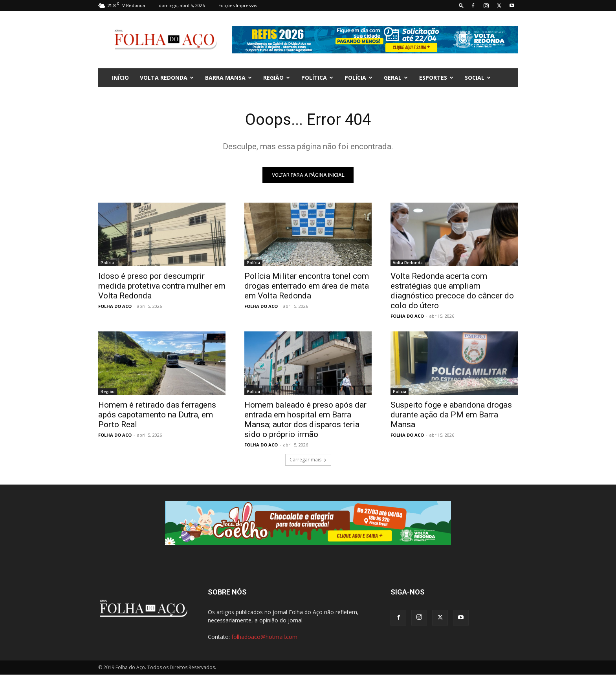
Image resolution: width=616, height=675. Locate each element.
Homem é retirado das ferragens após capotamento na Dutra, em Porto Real (157, 415)
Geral (396, 78)
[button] (461, 5)
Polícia (358, 78)
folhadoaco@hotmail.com (264, 637)
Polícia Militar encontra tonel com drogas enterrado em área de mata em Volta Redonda (307, 286)
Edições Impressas (238, 5)
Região (277, 78)
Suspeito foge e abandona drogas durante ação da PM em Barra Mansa (451, 415)
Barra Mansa (228, 78)
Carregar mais (308, 460)
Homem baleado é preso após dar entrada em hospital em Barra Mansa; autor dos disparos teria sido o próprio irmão (305, 420)
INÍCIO (120, 78)
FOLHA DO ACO (115, 306)
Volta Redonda (167, 78)
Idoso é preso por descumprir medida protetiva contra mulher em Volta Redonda (162, 286)
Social (478, 78)
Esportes (436, 78)
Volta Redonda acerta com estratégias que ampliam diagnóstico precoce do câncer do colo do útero (452, 291)
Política (317, 78)
